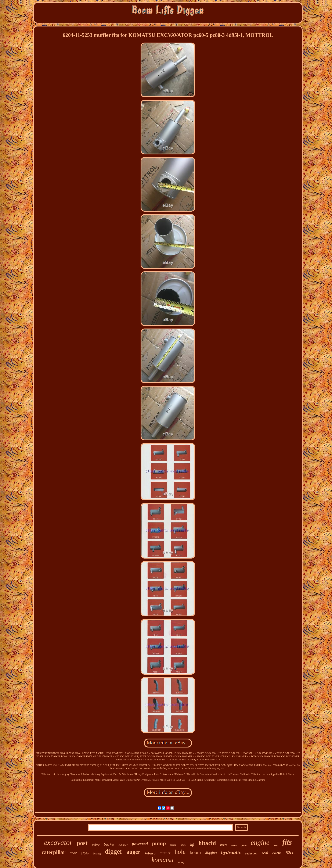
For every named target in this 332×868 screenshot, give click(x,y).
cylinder (123, 845)
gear (73, 853)
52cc (290, 853)
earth (277, 853)
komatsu (163, 860)
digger (114, 851)
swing (181, 862)
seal (265, 853)
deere (224, 845)
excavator (58, 842)
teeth (276, 845)
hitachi (207, 843)
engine (260, 843)
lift (192, 845)
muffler (165, 853)
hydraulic (231, 852)
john (244, 845)
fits (287, 842)
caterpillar (54, 852)
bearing (97, 854)
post (82, 843)
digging (211, 853)
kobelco (150, 853)
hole (180, 852)
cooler (234, 845)
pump (159, 843)
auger (133, 852)
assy (183, 845)
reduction (251, 853)
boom (195, 852)
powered (140, 844)
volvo (96, 844)
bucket (109, 844)
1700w (85, 853)
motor (173, 845)
